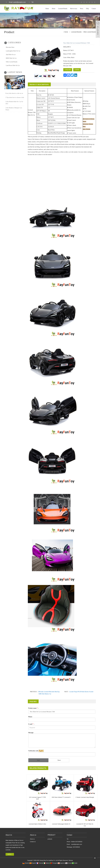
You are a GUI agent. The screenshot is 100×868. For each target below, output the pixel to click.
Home (47, 9)
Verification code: (33, 751)
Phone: (30, 717)
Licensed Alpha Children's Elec (37, 824)
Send (38, 760)
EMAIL (77, 70)
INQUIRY (68, 70)
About (53, 9)
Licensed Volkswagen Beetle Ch (61, 824)
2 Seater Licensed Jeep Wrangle (85, 797)
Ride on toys (74, 9)
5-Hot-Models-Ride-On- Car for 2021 (14, 103)
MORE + (10, 854)
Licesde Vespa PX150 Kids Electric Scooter (81, 692)
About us (33, 835)
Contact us (33, 842)
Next (58, 58)
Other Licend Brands (89, 32)
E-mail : (31, 724)
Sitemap (71, 860)
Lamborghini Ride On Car (13, 51)
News (82, 9)
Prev (32, 58)
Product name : (33, 708)
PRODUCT (52, 835)
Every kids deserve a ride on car (14, 93)
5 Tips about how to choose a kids (15, 97)
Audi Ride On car (11, 55)
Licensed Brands (63, 9)
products (50, 839)
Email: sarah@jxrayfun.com (15, 2)
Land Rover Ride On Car (13, 65)
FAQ (87, 9)
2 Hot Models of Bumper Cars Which (14, 109)
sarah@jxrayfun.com (76, 844)
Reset (59, 760)
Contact (94, 9)
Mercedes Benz (10, 47)
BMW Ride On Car (11, 58)
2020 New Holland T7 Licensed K (61, 797)
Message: (31, 733)
